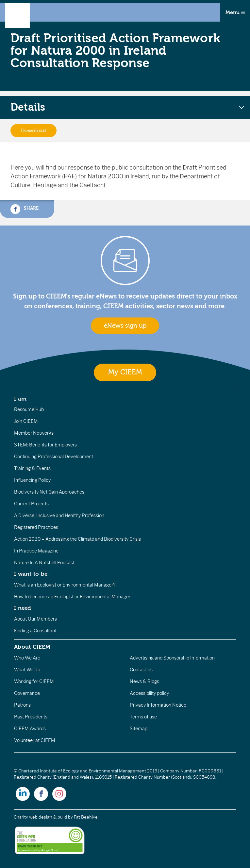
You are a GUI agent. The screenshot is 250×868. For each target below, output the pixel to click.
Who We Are (27, 658)
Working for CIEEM (34, 681)
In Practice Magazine (36, 551)
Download (33, 131)
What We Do (27, 670)
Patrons (22, 705)
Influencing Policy (32, 480)
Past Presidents (31, 717)
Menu (235, 12)
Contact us (141, 670)
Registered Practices (36, 527)
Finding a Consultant (35, 631)
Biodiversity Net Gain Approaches (49, 492)
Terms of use (143, 717)
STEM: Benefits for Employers (45, 445)
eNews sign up (125, 326)
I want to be (31, 574)
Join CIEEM (26, 421)
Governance (27, 693)
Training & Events (32, 468)
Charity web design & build (40, 817)
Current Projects (31, 504)
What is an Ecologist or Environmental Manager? (65, 585)
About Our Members (35, 619)
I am (20, 399)
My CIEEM (125, 372)
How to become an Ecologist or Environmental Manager (72, 597)
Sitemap (139, 729)
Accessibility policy (149, 693)
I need (23, 608)
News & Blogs (144, 681)
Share (25, 209)
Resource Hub (29, 409)
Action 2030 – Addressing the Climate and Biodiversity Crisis (77, 539)
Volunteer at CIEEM (35, 740)
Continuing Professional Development (54, 457)
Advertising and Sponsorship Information (172, 658)
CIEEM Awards (30, 729)
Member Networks (34, 433)
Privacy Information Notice (158, 705)
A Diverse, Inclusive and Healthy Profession (59, 515)
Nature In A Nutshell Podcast (44, 563)
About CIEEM (32, 647)
